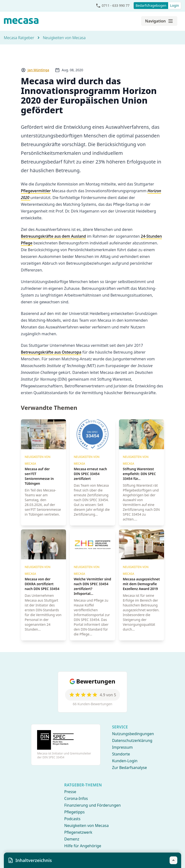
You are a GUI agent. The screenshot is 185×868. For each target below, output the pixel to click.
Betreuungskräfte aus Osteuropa (51, 352)
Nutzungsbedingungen (133, 734)
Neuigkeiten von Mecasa (64, 38)
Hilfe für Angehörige (83, 846)
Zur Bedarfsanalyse (129, 768)
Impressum (122, 747)
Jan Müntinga (39, 70)
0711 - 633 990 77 (116, 5)
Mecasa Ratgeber (19, 38)
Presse (70, 792)
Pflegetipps (74, 812)
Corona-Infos (76, 798)
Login (175, 5)
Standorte (121, 754)
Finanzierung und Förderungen (92, 805)
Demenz (72, 839)
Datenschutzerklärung (132, 740)
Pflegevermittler (36, 191)
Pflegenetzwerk (78, 832)
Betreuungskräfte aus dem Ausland (53, 236)
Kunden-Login (125, 761)
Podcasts (72, 819)
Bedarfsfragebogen (151, 5)
